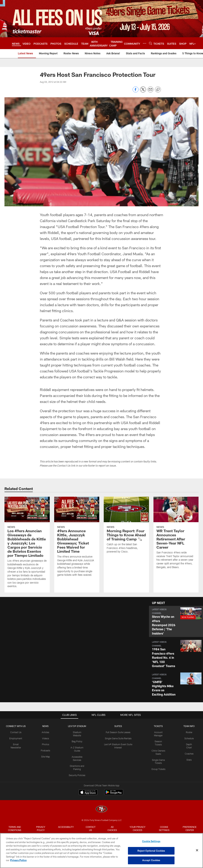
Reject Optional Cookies (151, 851)
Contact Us (16, 732)
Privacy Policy (41, 828)
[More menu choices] (145, 43)
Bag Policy (77, 741)
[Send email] (150, 91)
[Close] (197, 850)
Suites (118, 726)
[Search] (150, 43)
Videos (46, 738)
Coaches (189, 754)
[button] (176, 621)
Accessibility (66, 827)
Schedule (189, 738)
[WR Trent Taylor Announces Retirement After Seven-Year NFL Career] (176, 535)
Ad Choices (112, 828)
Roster (189, 732)
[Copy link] (158, 90)
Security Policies (77, 775)
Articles (45, 732)
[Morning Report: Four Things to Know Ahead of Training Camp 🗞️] (126, 527)
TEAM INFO (189, 726)
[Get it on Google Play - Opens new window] (114, 794)
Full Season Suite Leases (118, 732)
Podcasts (45, 750)
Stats (189, 760)
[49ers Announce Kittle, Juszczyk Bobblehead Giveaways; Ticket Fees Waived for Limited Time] (77, 539)
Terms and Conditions (15, 828)
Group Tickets (158, 769)
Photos (46, 744)
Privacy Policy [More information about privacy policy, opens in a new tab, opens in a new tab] (18, 860)
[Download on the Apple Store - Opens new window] (88, 793)
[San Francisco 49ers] (101, 809)
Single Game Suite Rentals (118, 738)
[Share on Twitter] (143, 91)
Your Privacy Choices (138, 828)
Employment (16, 738)
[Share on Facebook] (136, 91)
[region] (101, 851)
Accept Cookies (151, 860)
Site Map (46, 757)
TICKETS (158, 726)
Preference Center (190, 828)
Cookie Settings (164, 828)
